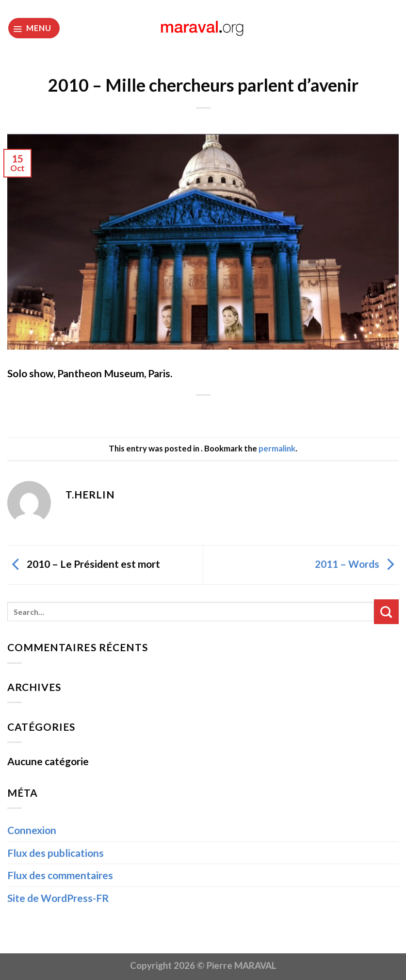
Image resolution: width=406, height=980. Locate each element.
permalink (277, 448)
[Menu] (34, 28)
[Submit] (386, 612)
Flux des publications (56, 853)
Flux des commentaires (60, 875)
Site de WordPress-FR (58, 898)
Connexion (32, 830)
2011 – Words (357, 564)
